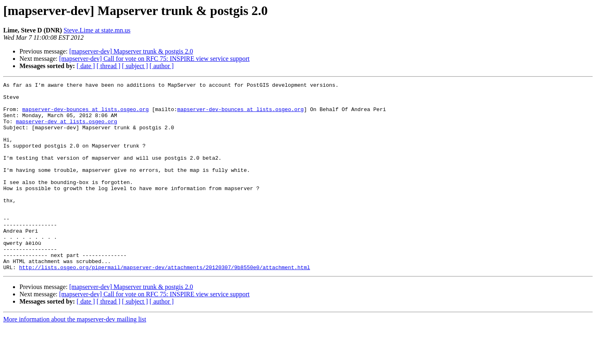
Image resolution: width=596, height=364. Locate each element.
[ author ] (162, 66)
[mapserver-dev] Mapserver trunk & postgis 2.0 (131, 51)
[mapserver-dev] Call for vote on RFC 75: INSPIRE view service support (154, 59)
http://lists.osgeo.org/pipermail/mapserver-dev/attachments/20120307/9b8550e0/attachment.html (165, 305)
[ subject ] (135, 66)
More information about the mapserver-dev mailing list (75, 357)
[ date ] (86, 66)
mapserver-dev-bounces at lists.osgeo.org (86, 115)
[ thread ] (108, 66)
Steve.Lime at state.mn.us (97, 30)
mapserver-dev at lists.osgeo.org (66, 130)
